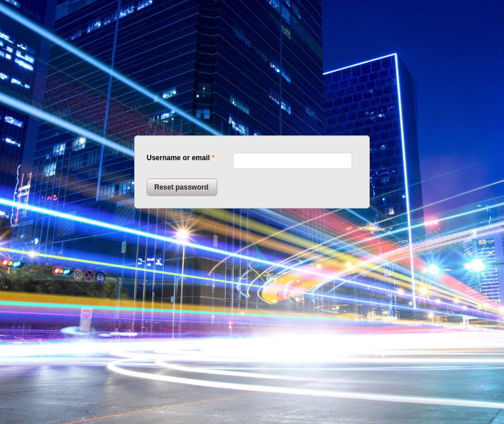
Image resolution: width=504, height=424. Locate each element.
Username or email (178, 158)
